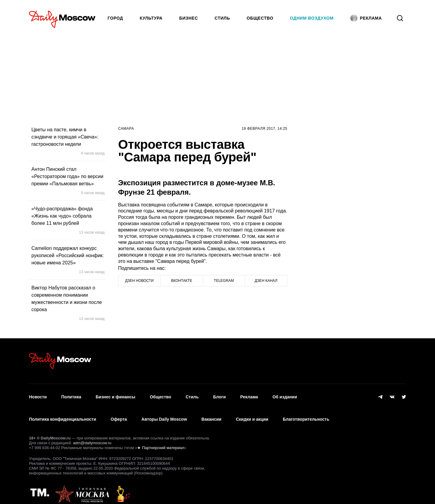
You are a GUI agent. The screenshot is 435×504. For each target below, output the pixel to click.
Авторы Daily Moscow (164, 413)
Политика (71, 395)
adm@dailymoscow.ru (92, 434)
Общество (260, 18)
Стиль (222, 18)
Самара (126, 129)
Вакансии (211, 413)
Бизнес (188, 18)
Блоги (220, 395)
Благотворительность (306, 413)
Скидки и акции (252, 413)
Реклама (249, 395)
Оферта (119, 413)
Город (115, 18)
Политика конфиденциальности (63, 413)
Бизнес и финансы (116, 395)
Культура (151, 18)
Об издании (285, 395)
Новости (38, 395)
